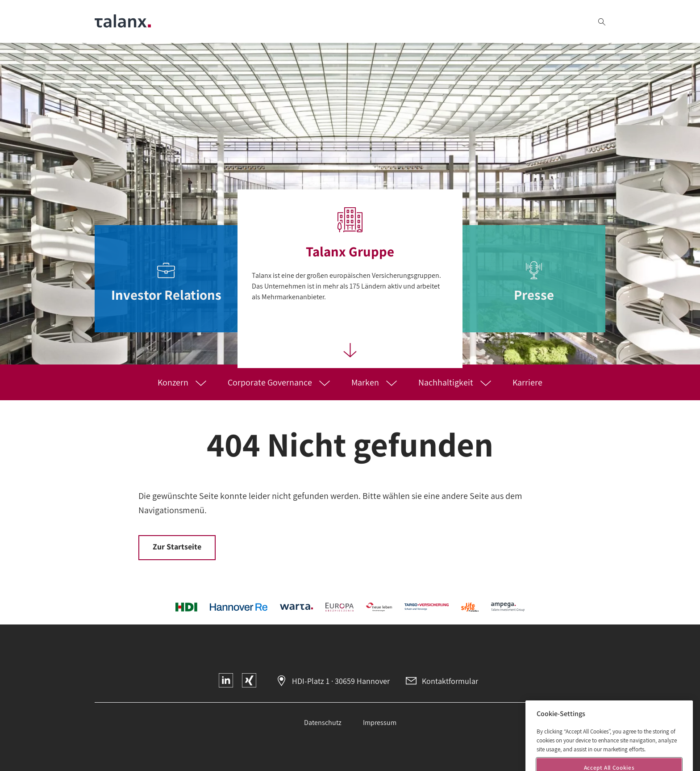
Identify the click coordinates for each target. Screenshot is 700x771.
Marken (366, 382)
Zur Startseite (177, 547)
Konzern (174, 382)
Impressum (380, 723)
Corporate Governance (271, 382)
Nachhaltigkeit (447, 382)
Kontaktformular (450, 681)
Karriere (527, 382)
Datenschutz (323, 723)
